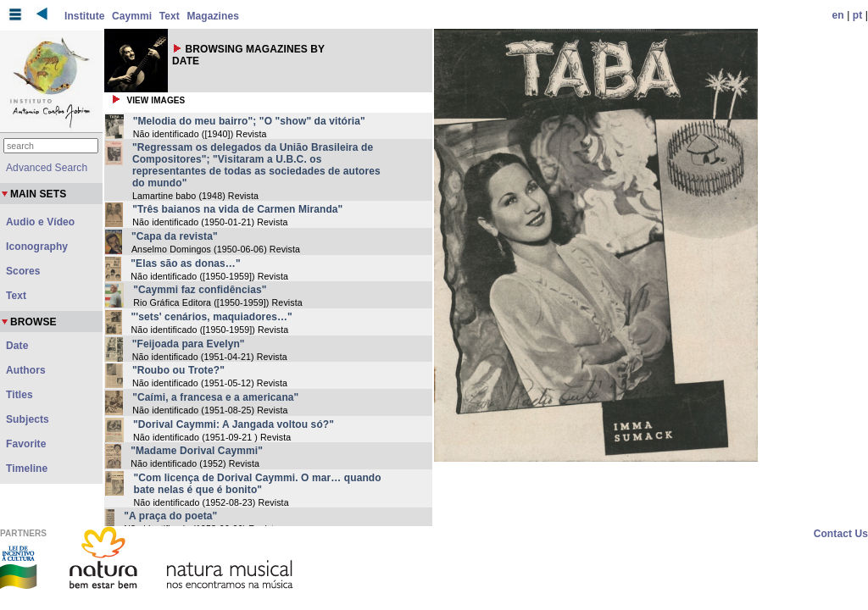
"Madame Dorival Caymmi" (197, 451)
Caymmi (132, 16)
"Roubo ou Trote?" (178, 370)
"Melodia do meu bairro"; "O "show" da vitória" (249, 121)
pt (858, 15)
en (838, 15)
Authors (26, 370)
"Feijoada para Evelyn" (189, 344)
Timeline (27, 469)
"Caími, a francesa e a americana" (215, 397)
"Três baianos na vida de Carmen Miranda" (237, 209)
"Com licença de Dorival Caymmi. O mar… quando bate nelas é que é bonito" (257, 484)
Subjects (28, 419)
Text (170, 16)
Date (17, 346)
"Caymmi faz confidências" (200, 290)
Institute (85, 16)
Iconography (37, 247)
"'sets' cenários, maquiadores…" (212, 317)
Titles (19, 395)
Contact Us (841, 534)
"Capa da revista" (175, 236)
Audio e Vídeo (40, 222)
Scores (23, 271)
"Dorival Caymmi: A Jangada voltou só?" (234, 424)
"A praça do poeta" (170, 516)
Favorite (26, 444)
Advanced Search (47, 168)
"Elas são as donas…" (185, 263)
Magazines (213, 16)
